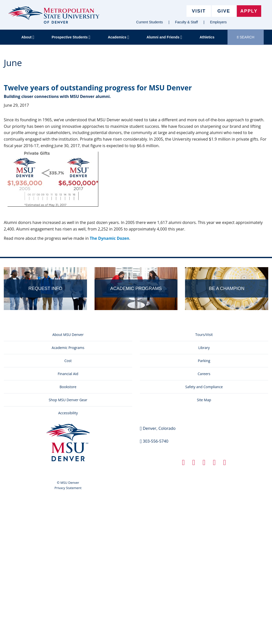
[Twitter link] (194, 463)
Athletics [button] (207, 37)
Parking (204, 361)
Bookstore (68, 387)
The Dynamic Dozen (109, 238)
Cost (68, 361)
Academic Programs (68, 348)
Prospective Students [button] (71, 37)
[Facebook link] (183, 463)
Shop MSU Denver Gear (68, 400)
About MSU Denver (68, 335)
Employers (218, 22)
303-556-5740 (156, 441)
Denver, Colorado (159, 428)
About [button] (28, 37)
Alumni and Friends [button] (164, 37)
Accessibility (68, 413)
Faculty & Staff (186, 22)
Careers (204, 374)
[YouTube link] (225, 463)
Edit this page (257, 248)
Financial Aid (68, 374)
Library (204, 348)
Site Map (204, 400)
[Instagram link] (214, 463)
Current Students (150, 22)
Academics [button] (119, 37)
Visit (199, 11)
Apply (249, 11)
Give (224, 11)
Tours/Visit (204, 335)
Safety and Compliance (204, 387)
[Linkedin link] (204, 463)
